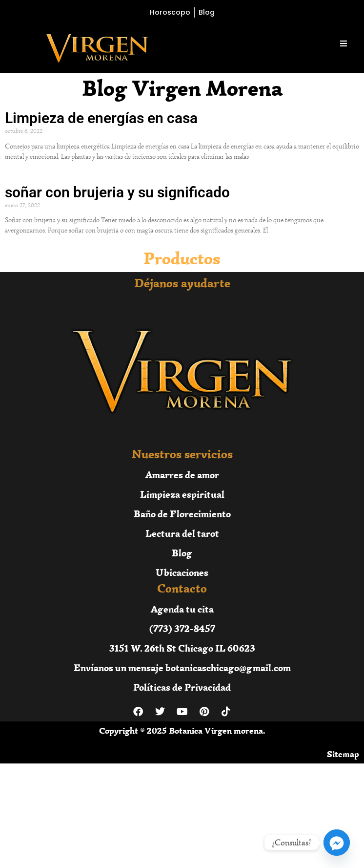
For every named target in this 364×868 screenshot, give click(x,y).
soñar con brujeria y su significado (117, 192)
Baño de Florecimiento (182, 514)
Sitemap (343, 754)
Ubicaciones (182, 572)
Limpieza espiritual (182, 494)
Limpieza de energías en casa (101, 118)
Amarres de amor (182, 475)
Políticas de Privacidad (182, 687)
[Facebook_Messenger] (337, 843)
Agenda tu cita (182, 609)
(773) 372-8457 (182, 628)
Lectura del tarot (182, 533)
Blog (182, 553)
